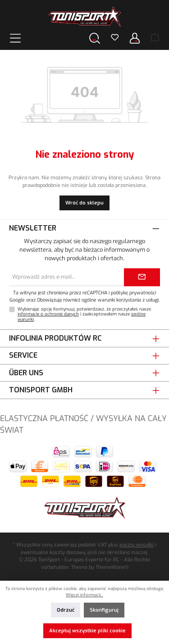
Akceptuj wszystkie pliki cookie (87, 631)
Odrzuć (66, 610)
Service (23, 355)
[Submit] (142, 277)
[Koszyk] (155, 38)
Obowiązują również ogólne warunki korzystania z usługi (98, 300)
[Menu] (15, 38)
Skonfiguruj (104, 610)
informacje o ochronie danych (48, 314)
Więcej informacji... (84, 595)
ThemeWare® (112, 567)
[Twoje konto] (135, 38)
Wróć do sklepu (84, 203)
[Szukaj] (95, 38)
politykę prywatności (133, 293)
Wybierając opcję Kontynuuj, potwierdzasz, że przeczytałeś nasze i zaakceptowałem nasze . (84, 314)
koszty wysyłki (137, 545)
